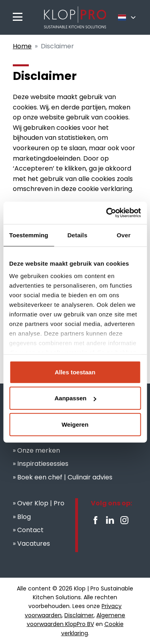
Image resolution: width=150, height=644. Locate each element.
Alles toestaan (75, 372)
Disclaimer (79, 615)
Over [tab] (124, 235)
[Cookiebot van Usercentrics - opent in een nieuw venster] (107, 213)
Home (22, 46)
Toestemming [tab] (29, 235)
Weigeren (75, 424)
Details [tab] (77, 235)
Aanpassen (75, 398)
